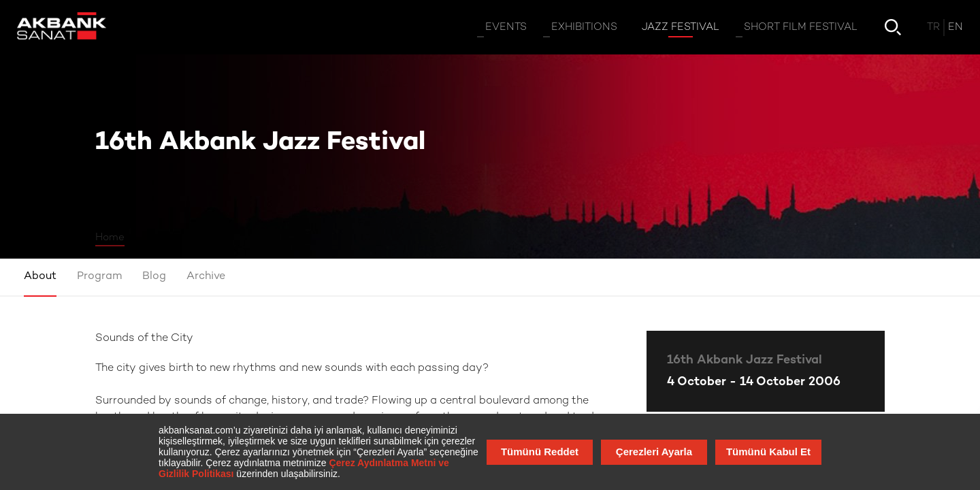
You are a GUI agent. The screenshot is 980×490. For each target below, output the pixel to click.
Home (110, 238)
